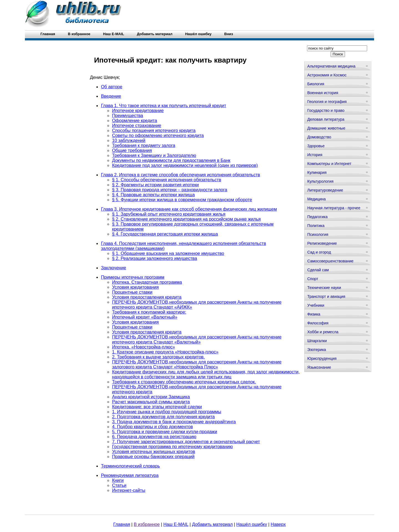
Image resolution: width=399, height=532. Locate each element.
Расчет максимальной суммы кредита (151, 402)
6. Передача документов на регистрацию (154, 437)
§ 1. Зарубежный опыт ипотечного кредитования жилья (169, 214)
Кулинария (317, 172)
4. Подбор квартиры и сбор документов (152, 427)
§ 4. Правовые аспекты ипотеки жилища (153, 195)
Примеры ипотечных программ (133, 277)
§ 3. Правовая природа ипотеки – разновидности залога (169, 190)
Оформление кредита (135, 121)
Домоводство (319, 137)
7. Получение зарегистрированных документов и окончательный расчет (186, 442)
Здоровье (316, 146)
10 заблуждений (129, 140)
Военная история (323, 93)
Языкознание (319, 367)
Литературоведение (325, 190)
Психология (318, 234)
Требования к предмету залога (144, 145)
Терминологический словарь (130, 466)
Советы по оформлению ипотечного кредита (158, 135)
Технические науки (324, 288)
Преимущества (127, 116)
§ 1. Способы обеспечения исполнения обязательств (167, 180)
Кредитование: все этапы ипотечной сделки (157, 407)
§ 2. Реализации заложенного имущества (154, 258)
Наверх (278, 524)
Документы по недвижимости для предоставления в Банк (171, 160)
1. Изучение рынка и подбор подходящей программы (167, 412)
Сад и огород (319, 252)
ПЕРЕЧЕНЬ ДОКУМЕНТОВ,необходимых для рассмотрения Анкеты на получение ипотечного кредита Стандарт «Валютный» (197, 339)
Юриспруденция (322, 358)
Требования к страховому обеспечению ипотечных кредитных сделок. (184, 382)
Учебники (316, 305)
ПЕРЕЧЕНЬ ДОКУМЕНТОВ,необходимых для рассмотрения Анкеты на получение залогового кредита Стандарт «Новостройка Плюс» (197, 364)
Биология (316, 84)
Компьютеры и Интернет (329, 164)
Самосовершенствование (330, 261)
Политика (316, 226)
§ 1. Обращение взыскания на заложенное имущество (168, 253)
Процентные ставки (132, 292)
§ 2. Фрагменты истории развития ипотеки (155, 185)
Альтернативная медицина (331, 66)
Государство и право (326, 110)
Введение (111, 96)
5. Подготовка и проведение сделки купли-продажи (164, 432)
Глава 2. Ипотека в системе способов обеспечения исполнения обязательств (180, 175)
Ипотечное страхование (136, 126)
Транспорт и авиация (326, 296)
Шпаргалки (317, 341)
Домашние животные (326, 128)
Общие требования (132, 150)
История (315, 155)
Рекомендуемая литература (130, 475)
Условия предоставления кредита (147, 297)
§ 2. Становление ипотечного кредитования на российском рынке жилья (186, 219)
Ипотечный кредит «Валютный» (145, 317)
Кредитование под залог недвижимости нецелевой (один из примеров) (185, 165)
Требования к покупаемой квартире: (149, 312)
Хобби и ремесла (323, 332)
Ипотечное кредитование (138, 111)
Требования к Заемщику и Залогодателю (154, 155)
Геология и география (327, 102)
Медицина (317, 199)
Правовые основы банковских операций (153, 457)
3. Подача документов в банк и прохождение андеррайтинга (174, 422)
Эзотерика (317, 350)
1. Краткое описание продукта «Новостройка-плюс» (165, 352)
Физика (314, 314)
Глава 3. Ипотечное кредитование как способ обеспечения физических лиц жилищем (189, 209)
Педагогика (317, 217)
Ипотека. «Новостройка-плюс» (143, 347)
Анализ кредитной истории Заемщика (151, 397)
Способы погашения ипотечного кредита (154, 131)
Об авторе (112, 87)
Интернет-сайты (129, 490)
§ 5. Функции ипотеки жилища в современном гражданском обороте (182, 200)
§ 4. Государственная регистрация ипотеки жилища (165, 234)
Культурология (320, 181)
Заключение (113, 268)
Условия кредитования (135, 287)
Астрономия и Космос (327, 75)
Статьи (119, 485)
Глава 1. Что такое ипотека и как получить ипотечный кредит (163, 106)
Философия (318, 323)
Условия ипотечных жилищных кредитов (154, 452)
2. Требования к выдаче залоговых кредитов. (158, 357)
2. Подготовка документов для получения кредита (163, 417)
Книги (118, 480)
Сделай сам (318, 270)
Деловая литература (326, 119)
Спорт (313, 279)
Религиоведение (322, 243)
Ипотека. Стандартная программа (147, 282)
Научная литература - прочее (334, 208)
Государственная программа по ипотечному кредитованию (172, 447)
